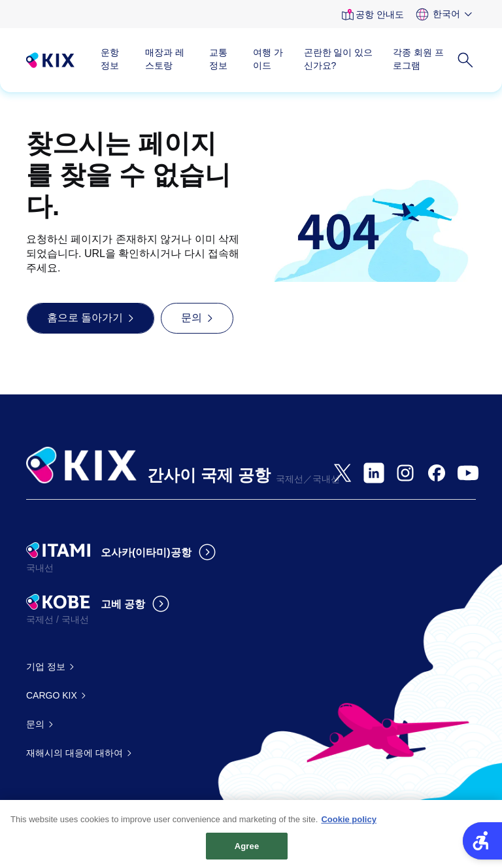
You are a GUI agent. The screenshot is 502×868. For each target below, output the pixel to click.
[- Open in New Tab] (343, 473)
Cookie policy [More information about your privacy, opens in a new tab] (349, 825)
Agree (247, 851)
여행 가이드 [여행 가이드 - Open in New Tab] (268, 59)
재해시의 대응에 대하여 (75, 753)
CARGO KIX (52, 695)
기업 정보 (46, 667)
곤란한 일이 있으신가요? (339, 59)
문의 (35, 724)
